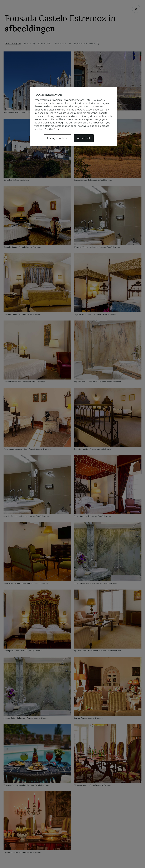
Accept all (84, 138)
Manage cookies (57, 138)
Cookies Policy (52, 129)
